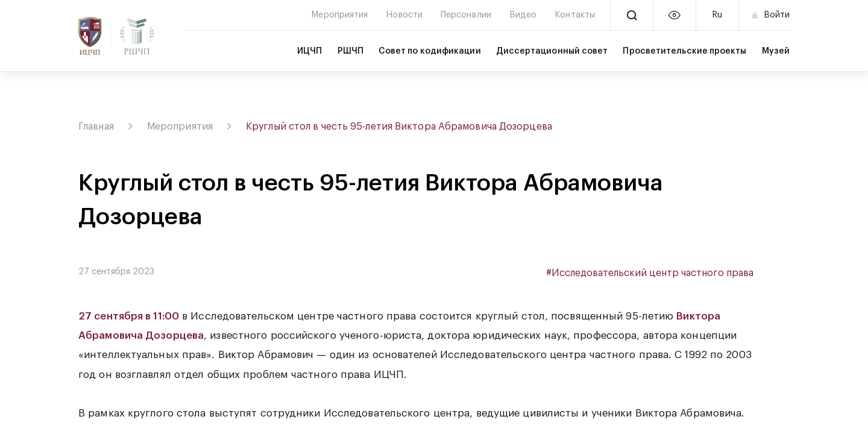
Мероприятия (180, 127)
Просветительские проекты (684, 51)
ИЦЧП (310, 51)
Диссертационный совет (552, 51)
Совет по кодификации (430, 51)
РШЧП (351, 51)
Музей (776, 51)
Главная (96, 127)
